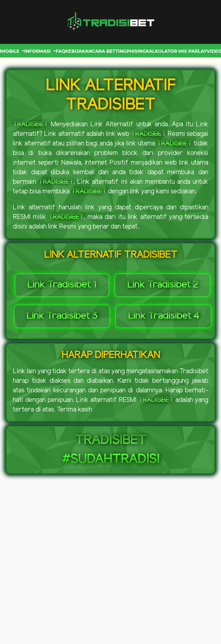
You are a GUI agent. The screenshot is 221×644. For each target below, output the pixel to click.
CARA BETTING (109, 51)
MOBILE (11, 51)
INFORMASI (38, 51)
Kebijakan (79, 51)
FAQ (60, 51)
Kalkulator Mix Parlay (176, 51)
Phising (136, 51)
